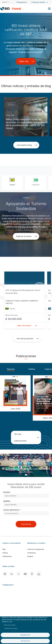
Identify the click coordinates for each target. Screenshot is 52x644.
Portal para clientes (40, 2)
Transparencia (21, 2)
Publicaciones (7, 556)
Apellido (7, 501)
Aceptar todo (25, 641)
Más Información (27, 326)
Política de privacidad (10, 625)
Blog (4, 549)
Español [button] (5, 2)
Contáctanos (32, 553)
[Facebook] (5, 574)
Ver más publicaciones (27, 437)
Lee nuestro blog (27, 145)
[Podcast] (32, 574)
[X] (18, 574)
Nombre (7, 492)
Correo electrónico (11, 510)
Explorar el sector (27, 236)
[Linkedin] (12, 574)
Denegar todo (25, 635)
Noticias (5, 553)
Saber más (26, 61)
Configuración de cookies (11, 628)
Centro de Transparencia (36, 549)
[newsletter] (39, 574)
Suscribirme (26, 524)
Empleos (30, 556)
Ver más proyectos (28, 339)
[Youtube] (25, 574)
